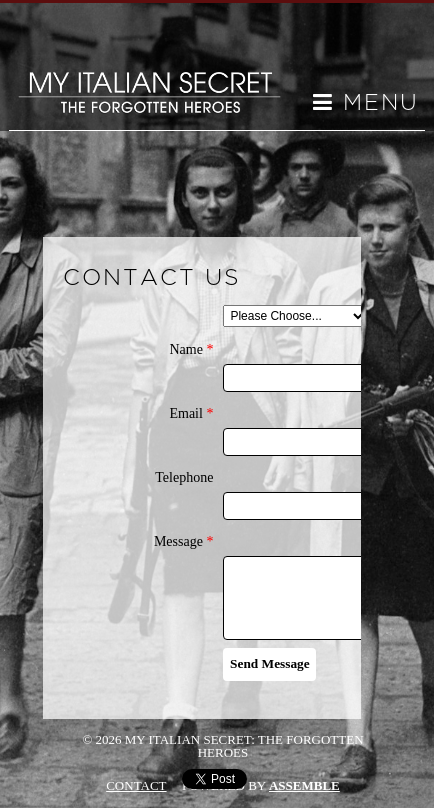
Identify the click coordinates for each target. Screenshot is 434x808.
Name (191, 350)
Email (191, 414)
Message (184, 542)
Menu (366, 103)
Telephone (184, 478)
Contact (136, 785)
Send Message (270, 663)
